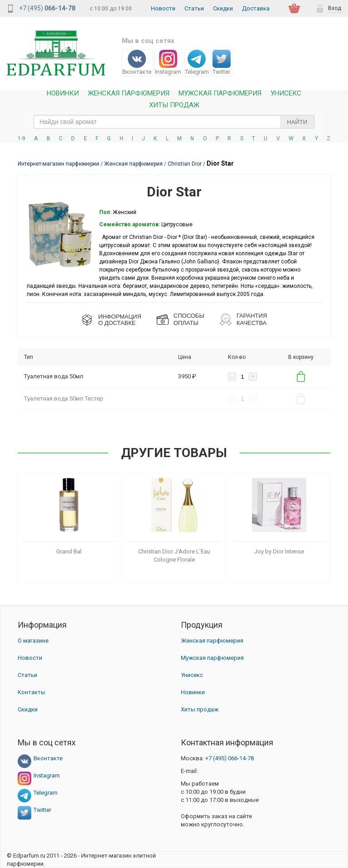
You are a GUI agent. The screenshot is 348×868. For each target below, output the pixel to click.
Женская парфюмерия (212, 641)
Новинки (63, 93)
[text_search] (174, 122)
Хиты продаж (174, 105)
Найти (297, 122)
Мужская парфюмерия (220, 93)
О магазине (33, 641)
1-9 (22, 138)
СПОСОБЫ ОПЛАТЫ (189, 319)
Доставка (256, 8)
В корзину (301, 377)
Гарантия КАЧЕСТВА (252, 319)
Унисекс (286, 93)
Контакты (31, 692)
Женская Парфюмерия (129, 93)
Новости (163, 8)
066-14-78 (230, 758)
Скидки (223, 8)
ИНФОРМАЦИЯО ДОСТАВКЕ (120, 320)
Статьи (194, 8)
